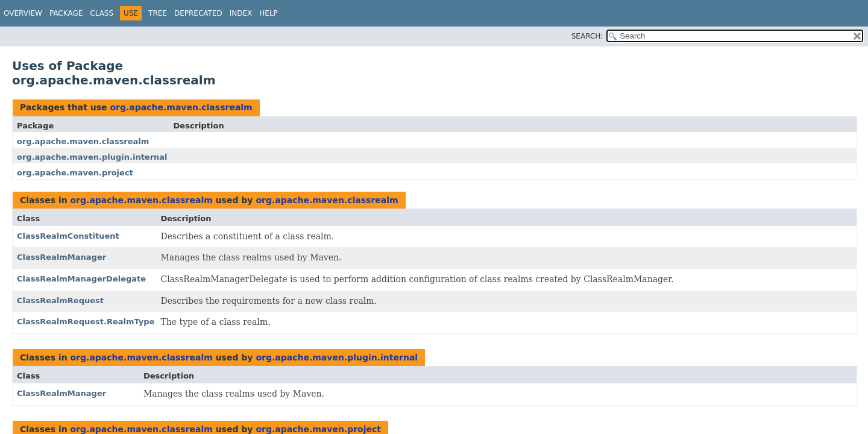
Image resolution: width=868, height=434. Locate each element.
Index (241, 13)
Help (269, 13)
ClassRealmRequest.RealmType (86, 322)
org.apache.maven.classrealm (181, 107)
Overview (23, 13)
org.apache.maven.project (75, 173)
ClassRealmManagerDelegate (81, 279)
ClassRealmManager (61, 257)
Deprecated (198, 13)
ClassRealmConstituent (68, 236)
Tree (158, 13)
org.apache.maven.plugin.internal (92, 157)
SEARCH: (587, 36)
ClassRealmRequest (60, 300)
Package (66, 13)
